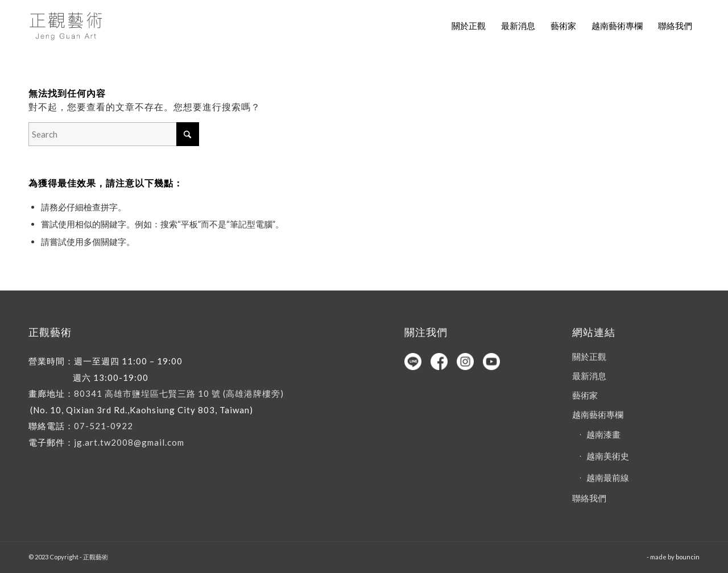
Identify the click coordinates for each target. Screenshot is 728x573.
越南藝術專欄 (598, 414)
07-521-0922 (104, 426)
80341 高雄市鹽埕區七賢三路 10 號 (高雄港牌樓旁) (179, 393)
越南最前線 (608, 477)
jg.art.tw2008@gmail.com (129, 442)
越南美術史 (608, 456)
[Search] (114, 134)
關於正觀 (589, 356)
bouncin (688, 557)
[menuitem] (469, 26)
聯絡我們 (589, 498)
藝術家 (585, 395)
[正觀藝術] (68, 26)
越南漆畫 (603, 434)
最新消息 (589, 376)
